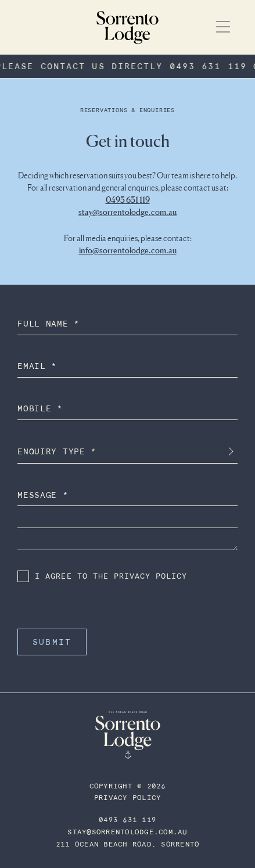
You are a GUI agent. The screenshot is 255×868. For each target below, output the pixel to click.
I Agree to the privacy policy (102, 576)
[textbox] (127, 452)
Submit (52, 642)
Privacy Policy (128, 798)
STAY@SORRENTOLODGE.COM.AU (127, 832)
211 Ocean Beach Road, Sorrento (128, 844)
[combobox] (127, 452)
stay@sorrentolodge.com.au (127, 212)
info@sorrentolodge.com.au (128, 250)
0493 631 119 (128, 200)
